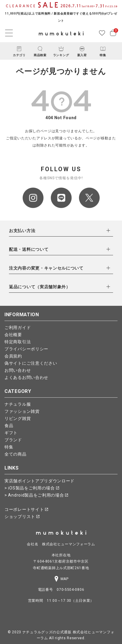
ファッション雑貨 (22, 411)
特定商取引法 (18, 342)
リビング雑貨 (18, 418)
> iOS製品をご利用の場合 (32, 488)
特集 (9, 447)
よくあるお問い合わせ (26, 377)
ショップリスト (22, 517)
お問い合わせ (18, 370)
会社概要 (13, 335)
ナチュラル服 (18, 404)
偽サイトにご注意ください (31, 363)
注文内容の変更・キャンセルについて (46, 268)
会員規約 (13, 356)
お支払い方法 (22, 231)
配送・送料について (29, 249)
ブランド (13, 440)
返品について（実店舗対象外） (40, 287)
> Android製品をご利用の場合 (36, 495)
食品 (9, 426)
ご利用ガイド (18, 327)
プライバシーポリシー (26, 349)
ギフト (11, 433)
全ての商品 (16, 454)
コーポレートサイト (26, 509)
